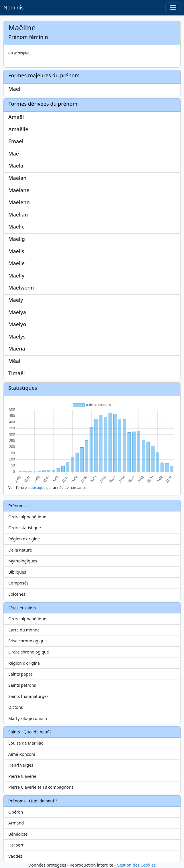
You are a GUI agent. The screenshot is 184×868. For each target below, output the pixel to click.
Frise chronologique (27, 641)
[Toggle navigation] (173, 8)
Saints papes (20, 674)
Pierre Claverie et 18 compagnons (41, 787)
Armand (16, 823)
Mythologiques (23, 561)
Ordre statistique (25, 528)
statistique (37, 488)
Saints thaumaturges (28, 696)
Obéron (16, 812)
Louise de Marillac (26, 743)
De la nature (20, 550)
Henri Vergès (21, 765)
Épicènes (17, 594)
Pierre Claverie (22, 776)
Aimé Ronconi (22, 754)
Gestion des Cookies (136, 865)
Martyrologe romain (28, 718)
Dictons (16, 707)
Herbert (16, 845)
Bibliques (17, 572)
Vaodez (15, 856)
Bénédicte (18, 834)
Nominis (13, 7)
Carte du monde (24, 630)
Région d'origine (24, 539)
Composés (18, 583)
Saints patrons (22, 685)
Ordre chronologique (29, 652)
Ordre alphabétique (27, 517)
